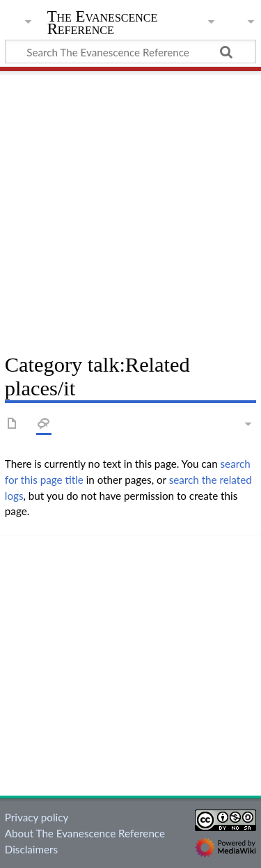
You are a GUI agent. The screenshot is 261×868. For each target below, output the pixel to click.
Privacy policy (37, 817)
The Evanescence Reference (103, 24)
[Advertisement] (130, 207)
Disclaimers (31, 849)
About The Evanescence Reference (85, 833)
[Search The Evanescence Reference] (130, 52)
